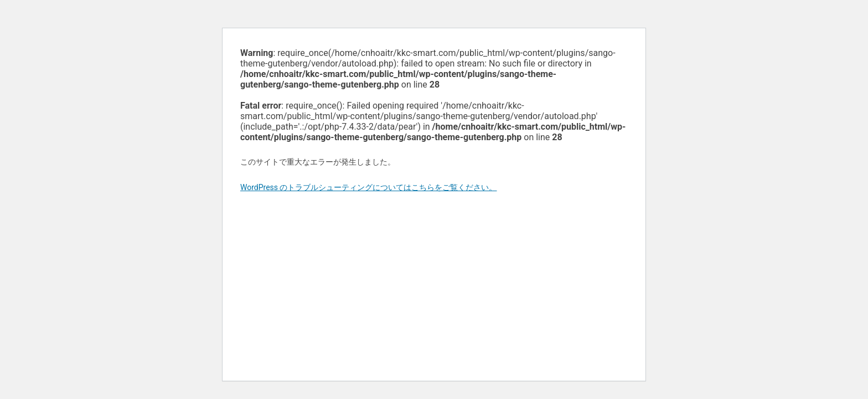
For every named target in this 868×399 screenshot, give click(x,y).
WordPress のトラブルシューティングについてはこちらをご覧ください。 (369, 187)
